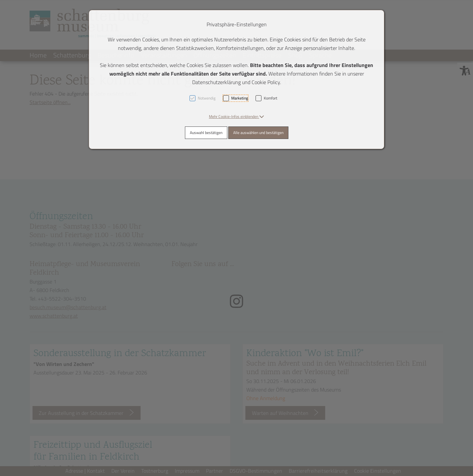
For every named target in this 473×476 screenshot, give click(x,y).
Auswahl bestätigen (206, 133)
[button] (236, 116)
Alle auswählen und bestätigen (258, 133)
